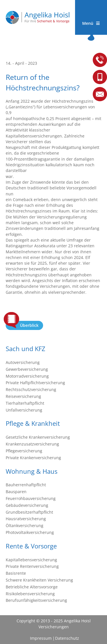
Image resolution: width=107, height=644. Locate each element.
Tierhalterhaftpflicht (25, 403)
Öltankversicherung (25, 525)
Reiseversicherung (23, 396)
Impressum (41, 638)
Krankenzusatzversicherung (32, 444)
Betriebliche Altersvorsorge (32, 587)
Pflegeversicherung (24, 451)
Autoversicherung (23, 362)
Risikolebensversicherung (30, 594)
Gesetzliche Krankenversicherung (38, 437)
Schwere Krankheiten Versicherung (39, 580)
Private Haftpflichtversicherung (35, 383)
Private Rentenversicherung (32, 566)
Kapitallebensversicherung (31, 560)
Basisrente (16, 573)
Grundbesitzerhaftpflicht (29, 512)
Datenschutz (67, 638)
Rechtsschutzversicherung (31, 389)
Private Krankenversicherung (33, 458)
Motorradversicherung (27, 376)
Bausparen (16, 492)
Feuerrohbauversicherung (31, 498)
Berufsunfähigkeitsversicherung (36, 600)
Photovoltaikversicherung (30, 532)
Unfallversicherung (24, 410)
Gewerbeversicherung (27, 369)
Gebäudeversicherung (27, 505)
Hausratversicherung (26, 519)
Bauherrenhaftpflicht (26, 485)
